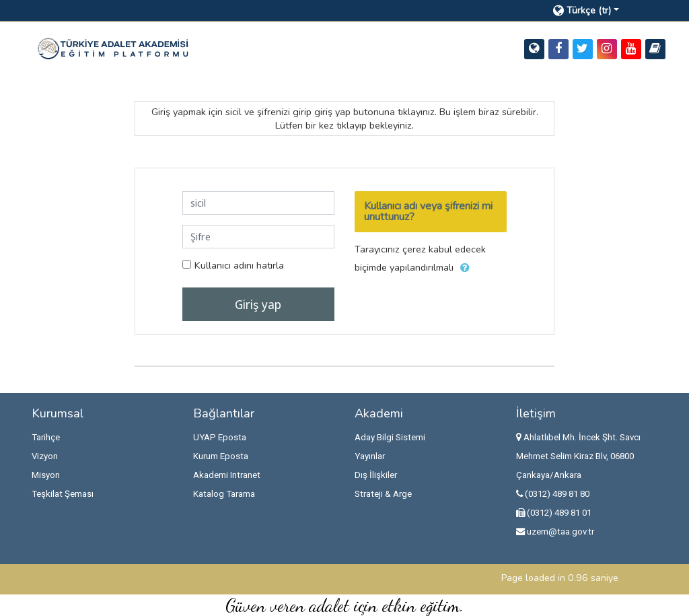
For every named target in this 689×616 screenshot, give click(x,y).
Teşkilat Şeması (63, 494)
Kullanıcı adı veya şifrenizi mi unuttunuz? (428, 211)
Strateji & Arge (383, 494)
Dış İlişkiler (376, 475)
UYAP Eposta (220, 437)
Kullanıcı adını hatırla (239, 265)
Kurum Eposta (221, 456)
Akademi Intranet (227, 475)
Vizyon (45, 456)
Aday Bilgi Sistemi (390, 437)
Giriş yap (258, 304)
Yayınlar (370, 456)
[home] (113, 48)
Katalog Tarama (224, 494)
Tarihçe (46, 437)
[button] (596, 10)
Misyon (46, 475)
